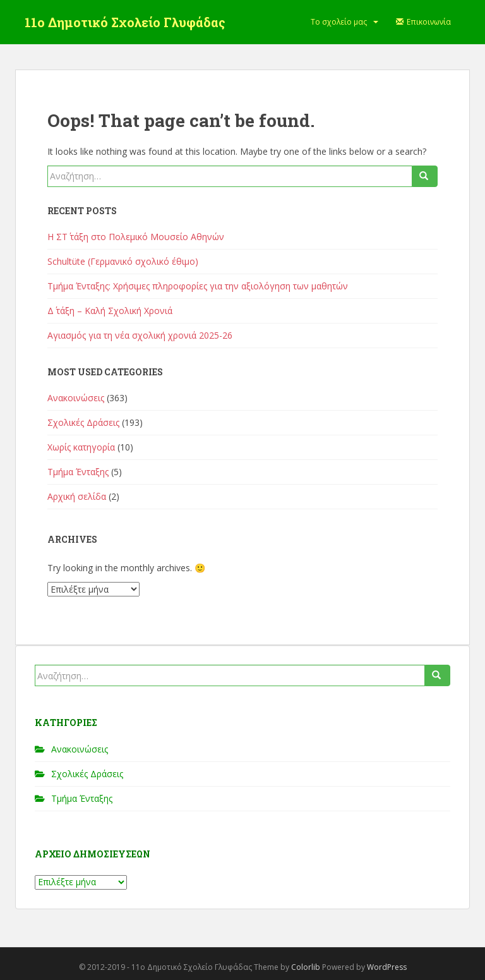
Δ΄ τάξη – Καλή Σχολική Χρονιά (110, 311)
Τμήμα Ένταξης (78, 472)
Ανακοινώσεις (76, 398)
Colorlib (306, 967)
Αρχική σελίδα (77, 496)
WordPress (387, 967)
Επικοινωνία (424, 22)
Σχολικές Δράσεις (83, 422)
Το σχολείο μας (339, 22)
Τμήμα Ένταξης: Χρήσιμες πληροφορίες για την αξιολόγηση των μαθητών (198, 286)
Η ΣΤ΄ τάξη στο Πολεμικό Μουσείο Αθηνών (136, 237)
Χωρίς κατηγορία (81, 447)
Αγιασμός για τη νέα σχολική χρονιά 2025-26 (140, 335)
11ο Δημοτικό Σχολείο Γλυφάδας (125, 22)
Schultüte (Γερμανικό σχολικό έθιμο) (123, 261)
